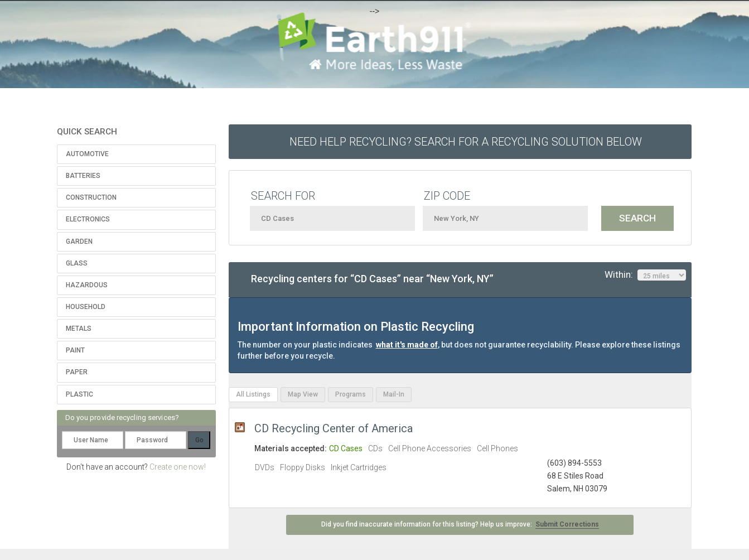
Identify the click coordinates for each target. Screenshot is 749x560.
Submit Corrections (567, 524)
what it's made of (407, 345)
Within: (645, 275)
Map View (303, 394)
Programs (351, 394)
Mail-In (394, 394)
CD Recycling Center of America (334, 428)
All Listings (253, 394)
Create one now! (178, 467)
